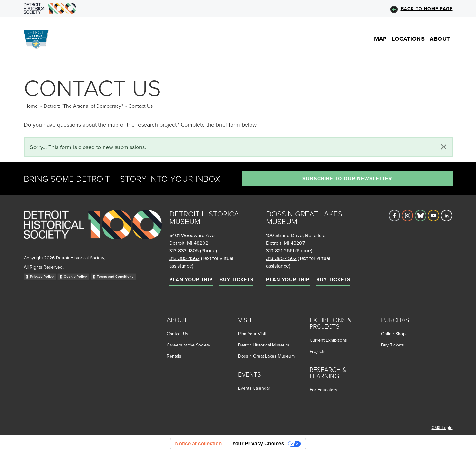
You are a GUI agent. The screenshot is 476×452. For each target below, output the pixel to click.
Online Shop (393, 334)
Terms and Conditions (115, 277)
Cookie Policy (75, 277)
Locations (408, 39)
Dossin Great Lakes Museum (266, 356)
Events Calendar (254, 388)
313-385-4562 (184, 258)
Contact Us (178, 334)
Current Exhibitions (328, 340)
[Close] (444, 147)
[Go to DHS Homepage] (50, 8)
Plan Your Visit (252, 334)
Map (380, 39)
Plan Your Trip (191, 280)
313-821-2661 (280, 250)
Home (31, 106)
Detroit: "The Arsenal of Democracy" (83, 106)
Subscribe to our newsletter (347, 178)
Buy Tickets (236, 280)
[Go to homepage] (93, 232)
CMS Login (442, 428)
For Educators (323, 390)
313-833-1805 (184, 250)
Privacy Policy (42, 277)
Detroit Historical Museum (264, 345)
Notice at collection (199, 444)
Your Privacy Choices (258, 444)
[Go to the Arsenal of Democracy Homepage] (39, 39)
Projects (318, 351)
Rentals (174, 356)
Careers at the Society (188, 345)
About (440, 39)
